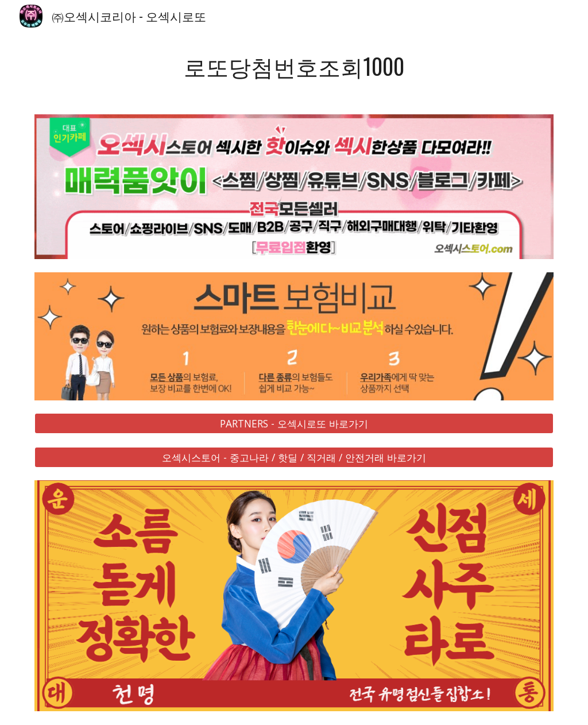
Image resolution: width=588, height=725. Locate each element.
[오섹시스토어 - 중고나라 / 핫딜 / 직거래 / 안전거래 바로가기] (294, 457)
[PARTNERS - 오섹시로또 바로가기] (294, 424)
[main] (294, 66)
